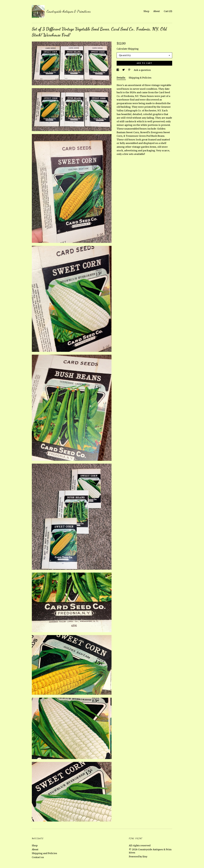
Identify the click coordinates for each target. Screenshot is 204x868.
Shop (146, 11)
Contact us (38, 857)
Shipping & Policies (140, 78)
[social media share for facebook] (118, 70)
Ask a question (142, 70)
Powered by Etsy (138, 857)
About (157, 11)
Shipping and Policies (44, 853)
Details (121, 78)
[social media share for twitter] (124, 70)
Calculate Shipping (128, 49)
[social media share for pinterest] (130, 70)
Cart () (168, 11)
